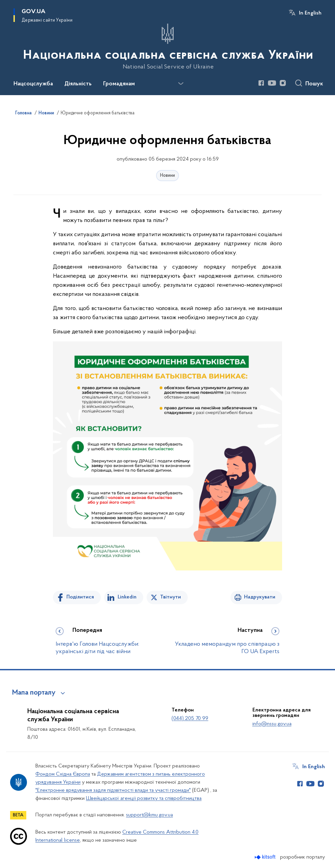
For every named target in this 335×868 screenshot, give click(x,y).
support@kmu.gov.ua (149, 815)
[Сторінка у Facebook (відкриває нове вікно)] (261, 83)
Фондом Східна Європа (63, 774)
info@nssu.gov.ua (272, 724)
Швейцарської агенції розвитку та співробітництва (144, 799)
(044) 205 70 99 (190, 719)
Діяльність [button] (78, 84)
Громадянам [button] (119, 84)
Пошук (314, 84)
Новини (167, 176)
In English (310, 13)
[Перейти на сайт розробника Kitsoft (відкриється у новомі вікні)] (266, 857)
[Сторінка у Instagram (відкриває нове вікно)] (283, 83)
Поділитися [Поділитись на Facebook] (80, 597)
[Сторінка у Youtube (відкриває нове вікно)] (272, 83)
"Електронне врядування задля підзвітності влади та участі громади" (113, 790)
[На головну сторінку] (167, 47)
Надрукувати (260, 597)
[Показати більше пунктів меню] (181, 84)
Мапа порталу (34, 693)
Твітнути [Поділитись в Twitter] (171, 597)
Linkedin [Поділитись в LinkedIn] (127, 597)
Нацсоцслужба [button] (33, 84)
